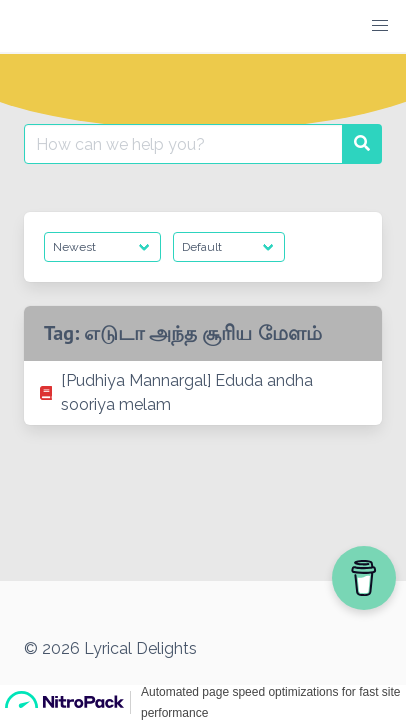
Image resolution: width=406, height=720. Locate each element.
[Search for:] (183, 144)
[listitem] (203, 393)
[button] (380, 26)
